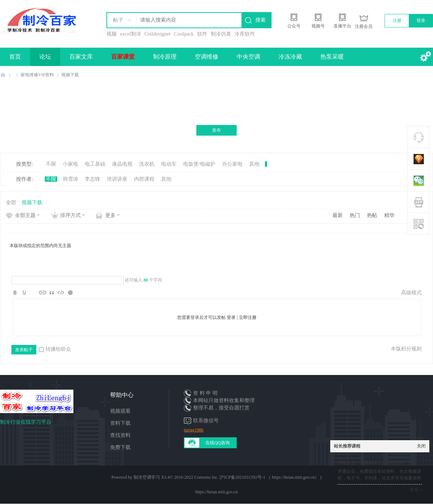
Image (33, 293)
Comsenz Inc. (206, 477)
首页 (15, 57)
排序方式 (70, 215)
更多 (110, 215)
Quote (52, 293)
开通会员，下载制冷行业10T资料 (370, 463)
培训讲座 (117, 179)
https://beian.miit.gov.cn (216, 492)
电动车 (169, 164)
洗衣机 (147, 164)
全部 (11, 203)
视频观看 (120, 411)
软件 (202, 34)
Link (43, 293)
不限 (51, 164)
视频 (112, 34)
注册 (397, 21)
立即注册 (248, 317)
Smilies (70, 293)
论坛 (45, 57)
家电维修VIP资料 (37, 75)
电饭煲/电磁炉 (199, 164)
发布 (216, 130)
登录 (421, 21)
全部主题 (25, 215)
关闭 (421, 446)
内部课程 (144, 179)
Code (61, 293)
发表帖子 (24, 350)
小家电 (70, 164)
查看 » (416, 490)
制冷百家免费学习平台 (3, 75)
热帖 (372, 215)
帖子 (118, 20)
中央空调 (248, 57)
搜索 (261, 20)
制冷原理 (165, 57)
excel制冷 (131, 34)
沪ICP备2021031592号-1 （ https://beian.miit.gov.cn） (269, 477)
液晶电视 (122, 164)
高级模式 (411, 293)
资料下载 (120, 423)
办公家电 (232, 164)
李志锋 (92, 179)
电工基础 (95, 164)
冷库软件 (245, 34)
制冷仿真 (221, 34)
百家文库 (81, 57)
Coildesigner (158, 34)
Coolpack (184, 34)
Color (24, 293)
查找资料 (120, 435)
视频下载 (70, 75)
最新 (338, 215)
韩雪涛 (70, 179)
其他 (254, 164)
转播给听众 (55, 349)
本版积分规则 (406, 349)
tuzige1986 (194, 430)
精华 (389, 215)
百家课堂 (123, 57)
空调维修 (207, 57)
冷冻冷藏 (290, 57)
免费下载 (120, 447)
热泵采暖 (332, 57)
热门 (355, 215)
